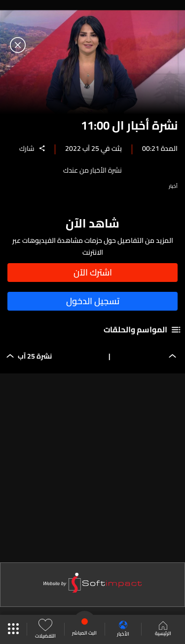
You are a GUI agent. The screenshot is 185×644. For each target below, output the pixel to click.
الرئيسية (163, 630)
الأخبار (123, 629)
